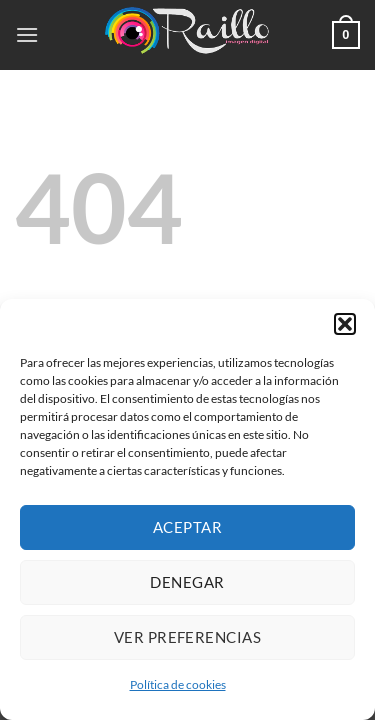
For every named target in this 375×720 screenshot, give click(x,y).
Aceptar (187, 527)
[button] (345, 324)
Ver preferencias (187, 637)
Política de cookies (178, 684)
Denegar (187, 582)
